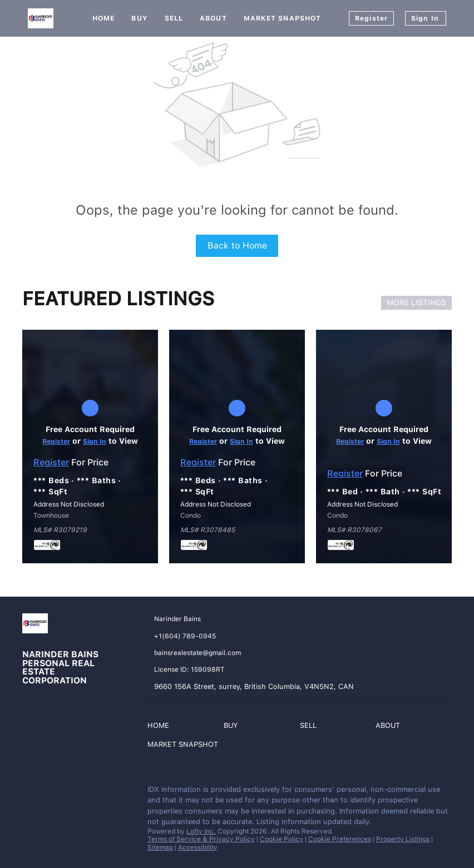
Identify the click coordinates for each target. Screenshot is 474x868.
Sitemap (160, 847)
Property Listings (403, 839)
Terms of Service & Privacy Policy (201, 839)
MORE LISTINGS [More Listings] (416, 302)
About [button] (213, 18)
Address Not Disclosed (69, 504)
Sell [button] (174, 18)
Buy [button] (139, 18)
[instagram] (53, 792)
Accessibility (198, 847)
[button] (161, 727)
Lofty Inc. (201, 831)
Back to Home (237, 245)
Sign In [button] (425, 18)
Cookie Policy (282, 839)
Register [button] (371, 18)
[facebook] (31, 792)
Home (103, 18)
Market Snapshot (283, 18)
